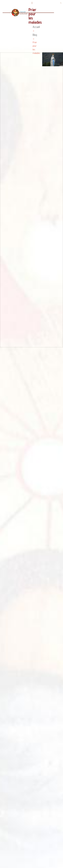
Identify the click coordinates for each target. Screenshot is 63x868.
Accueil (36, 27)
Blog (35, 35)
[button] (32, 3)
